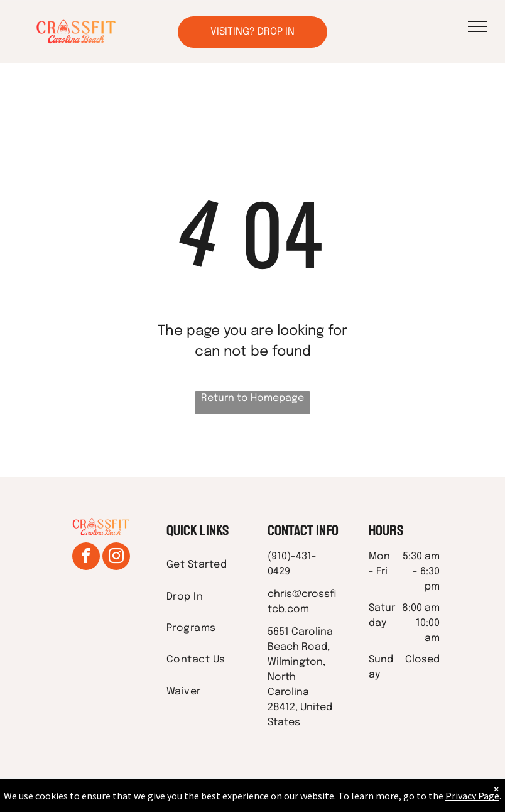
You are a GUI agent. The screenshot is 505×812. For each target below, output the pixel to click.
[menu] (477, 26)
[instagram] (116, 558)
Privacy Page (472, 796)
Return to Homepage (253, 398)
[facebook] (86, 558)
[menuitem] (212, 565)
